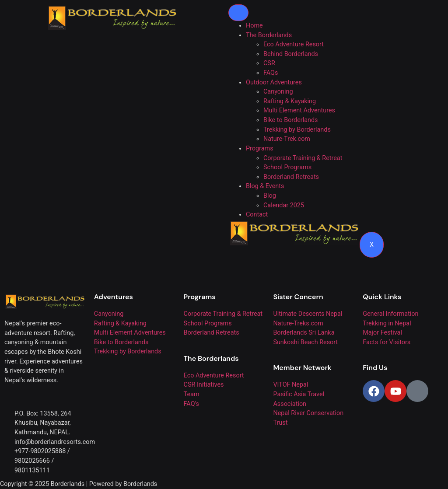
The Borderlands (269, 35)
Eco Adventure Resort (294, 44)
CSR (269, 63)
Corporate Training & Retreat (303, 158)
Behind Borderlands (291, 54)
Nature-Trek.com (287, 139)
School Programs (287, 167)
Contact (257, 215)
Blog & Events (265, 186)
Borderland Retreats (291, 177)
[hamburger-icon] (238, 13)
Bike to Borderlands (291, 120)
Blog (270, 196)
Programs (260, 148)
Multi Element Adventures (299, 110)
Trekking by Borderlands (297, 130)
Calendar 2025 (284, 205)
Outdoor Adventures (274, 82)
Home (254, 26)
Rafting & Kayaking (290, 101)
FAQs (271, 73)
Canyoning (278, 92)
